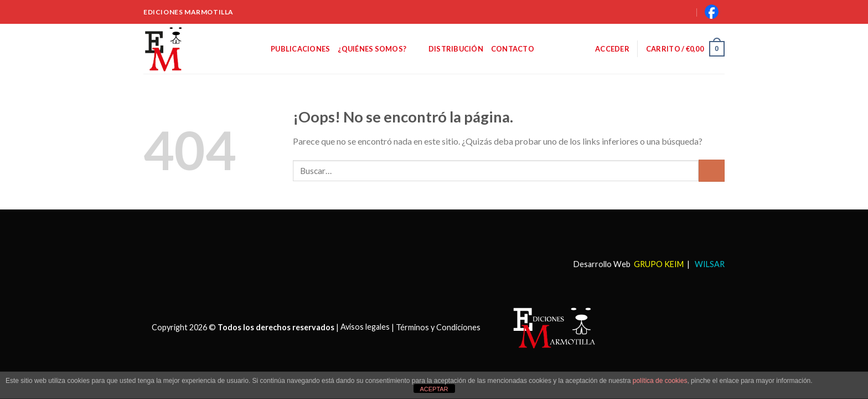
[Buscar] (672, 12)
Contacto (513, 49)
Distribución (456, 49)
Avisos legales (365, 327)
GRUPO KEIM (659, 264)
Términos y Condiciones (438, 327)
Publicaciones (300, 49)
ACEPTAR (434, 389)
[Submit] (712, 170)
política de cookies (660, 381)
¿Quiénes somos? (379, 48)
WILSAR (709, 264)
